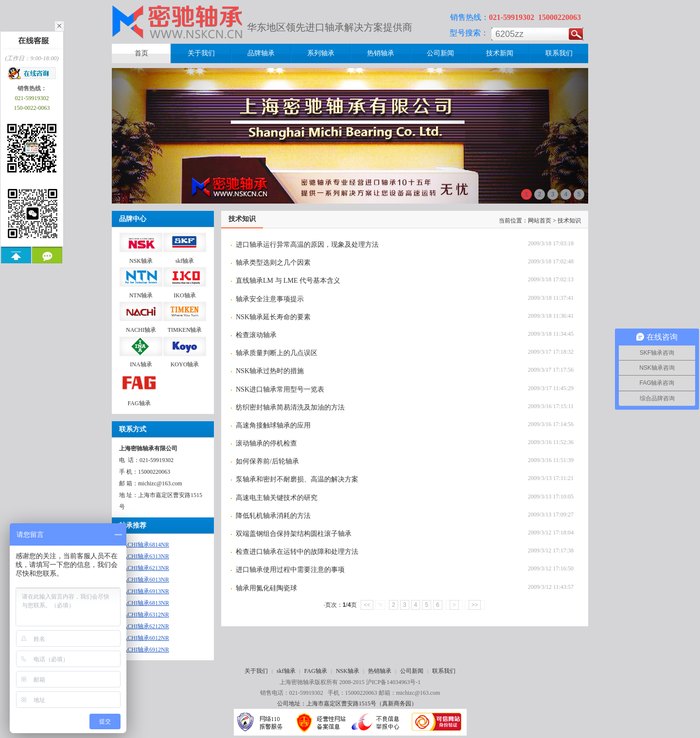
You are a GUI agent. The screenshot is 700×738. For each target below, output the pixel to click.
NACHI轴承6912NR (144, 650)
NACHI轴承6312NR (144, 615)
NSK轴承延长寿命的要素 (273, 317)
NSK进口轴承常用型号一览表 (280, 389)
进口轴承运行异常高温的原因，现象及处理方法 (307, 245)
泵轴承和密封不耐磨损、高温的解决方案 (297, 479)
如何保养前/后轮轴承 (267, 461)
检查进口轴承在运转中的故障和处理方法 (297, 552)
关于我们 (256, 671)
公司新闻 (412, 671)
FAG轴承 (316, 671)
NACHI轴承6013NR (144, 580)
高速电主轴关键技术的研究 (277, 498)
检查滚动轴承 (256, 335)
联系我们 (444, 671)
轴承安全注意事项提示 (270, 299)
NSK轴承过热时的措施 (270, 371)
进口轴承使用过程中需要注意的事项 (290, 570)
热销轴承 (380, 671)
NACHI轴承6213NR (144, 568)
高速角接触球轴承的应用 (273, 425)
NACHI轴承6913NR (144, 591)
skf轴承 (286, 671)
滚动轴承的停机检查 (266, 443)
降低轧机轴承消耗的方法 (273, 516)
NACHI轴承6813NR (144, 603)
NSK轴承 (348, 671)
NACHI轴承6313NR (144, 556)
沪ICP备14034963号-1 (394, 682)
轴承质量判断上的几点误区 (277, 353)
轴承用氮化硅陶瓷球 (266, 588)
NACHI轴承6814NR (144, 545)
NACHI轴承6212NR (144, 626)
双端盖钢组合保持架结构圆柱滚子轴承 (294, 534)
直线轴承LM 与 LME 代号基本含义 (288, 281)
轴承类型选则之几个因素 (273, 263)
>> (475, 605)
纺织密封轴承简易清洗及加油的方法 (290, 407)
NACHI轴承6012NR (144, 638)
